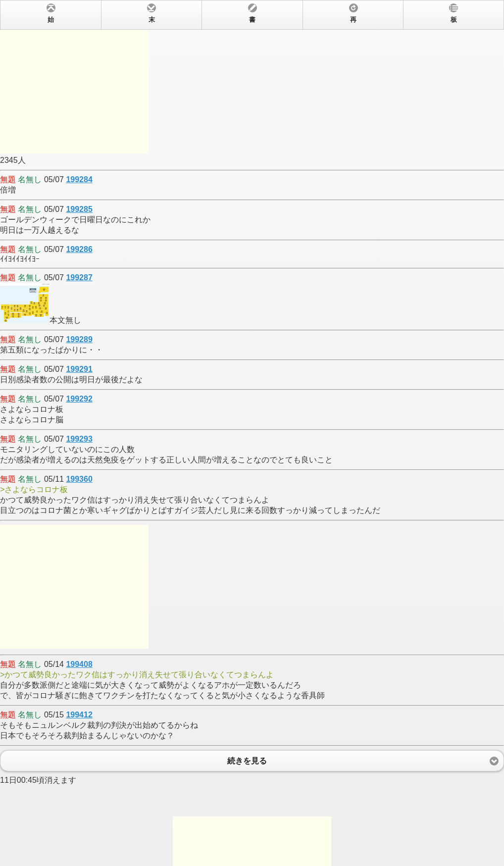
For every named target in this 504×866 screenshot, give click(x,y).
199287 (79, 278)
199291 (79, 369)
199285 (79, 209)
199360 (79, 479)
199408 (79, 664)
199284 (79, 179)
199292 (79, 399)
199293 (79, 439)
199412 (79, 715)
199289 (79, 339)
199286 (79, 249)
